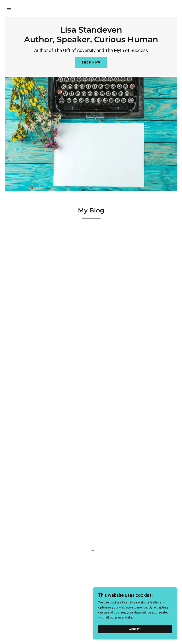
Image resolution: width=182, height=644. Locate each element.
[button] (9, 8)
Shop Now (91, 62)
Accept (135, 629)
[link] (91, 41)
